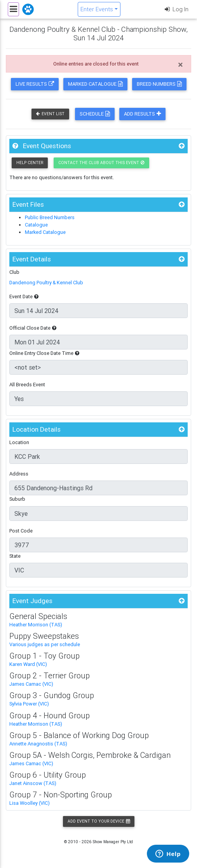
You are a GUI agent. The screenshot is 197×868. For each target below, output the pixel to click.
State (15, 556)
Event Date (24, 297)
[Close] (180, 65)
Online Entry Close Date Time (44, 353)
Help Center (30, 163)
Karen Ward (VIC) (28, 664)
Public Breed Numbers (50, 217)
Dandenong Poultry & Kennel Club (46, 283)
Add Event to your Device (99, 821)
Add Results (142, 114)
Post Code (21, 531)
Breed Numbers (159, 84)
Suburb (17, 499)
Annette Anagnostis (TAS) (38, 744)
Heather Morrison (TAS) (36, 625)
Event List (50, 114)
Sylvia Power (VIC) (29, 704)
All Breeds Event (27, 385)
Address (19, 474)
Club (14, 272)
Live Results (35, 84)
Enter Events (97, 9)
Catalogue (36, 225)
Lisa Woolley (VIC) (30, 803)
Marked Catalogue (95, 84)
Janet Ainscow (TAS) (33, 783)
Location (19, 442)
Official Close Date (33, 328)
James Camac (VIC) (31, 684)
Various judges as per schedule (45, 644)
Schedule (95, 114)
